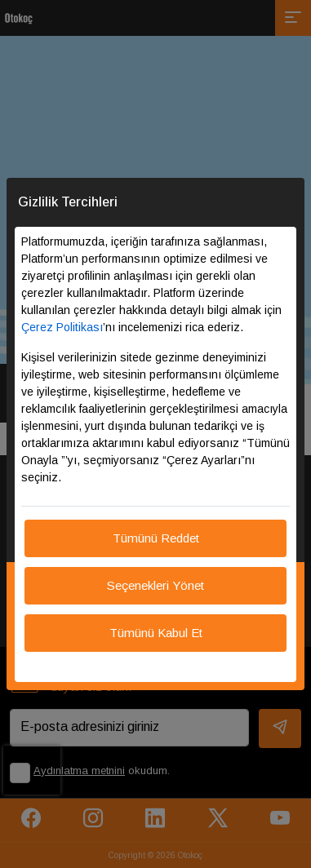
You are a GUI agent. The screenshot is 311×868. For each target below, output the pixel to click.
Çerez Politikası (62, 327)
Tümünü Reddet (156, 538)
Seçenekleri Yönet (155, 585)
